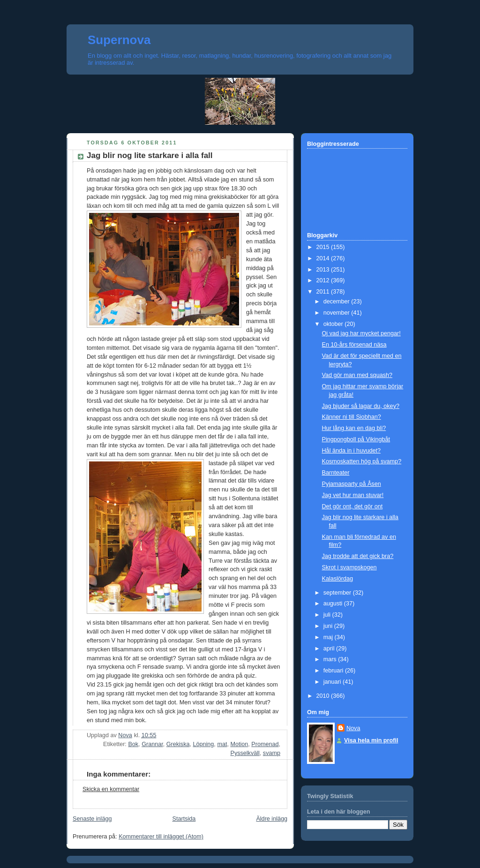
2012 (324, 280)
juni (329, 626)
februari (334, 671)
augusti (334, 604)
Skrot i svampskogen (349, 567)
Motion (239, 744)
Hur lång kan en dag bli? (354, 428)
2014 (324, 258)
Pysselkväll (245, 753)
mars (331, 659)
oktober (334, 324)
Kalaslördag (338, 579)
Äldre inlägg (272, 819)
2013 (324, 270)
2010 (324, 696)
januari (333, 682)
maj (329, 637)
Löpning (203, 744)
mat (222, 744)
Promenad (265, 744)
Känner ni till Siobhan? (352, 417)
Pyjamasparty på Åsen (352, 484)
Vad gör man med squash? (357, 375)
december (337, 302)
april (330, 649)
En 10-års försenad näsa (354, 345)
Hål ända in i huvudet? (351, 451)
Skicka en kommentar (111, 789)
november (337, 313)
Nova (353, 728)
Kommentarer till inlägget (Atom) (161, 837)
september (338, 593)
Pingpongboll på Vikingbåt (356, 439)
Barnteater (336, 473)
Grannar (152, 744)
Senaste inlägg (92, 819)
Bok (133, 744)
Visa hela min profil (371, 740)
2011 (324, 292)
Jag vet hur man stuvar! (353, 495)
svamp (272, 753)
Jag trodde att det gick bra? (358, 556)
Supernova (119, 40)
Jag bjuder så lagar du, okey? (361, 406)
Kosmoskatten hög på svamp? (362, 461)
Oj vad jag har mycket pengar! (361, 333)
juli (328, 615)
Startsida (184, 819)
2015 (324, 247)
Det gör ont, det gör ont (352, 506)
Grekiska (178, 744)
